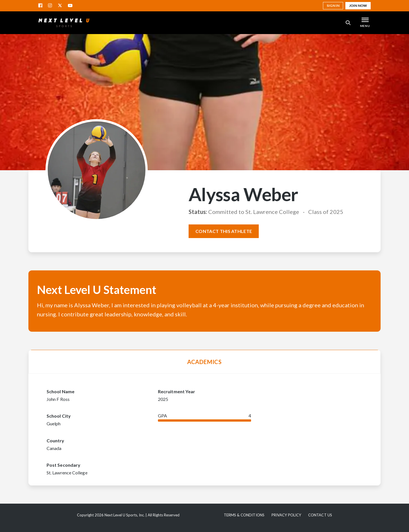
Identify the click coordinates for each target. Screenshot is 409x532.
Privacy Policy (286, 515)
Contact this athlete (224, 231)
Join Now (358, 6)
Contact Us (320, 515)
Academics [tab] (204, 362)
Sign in (333, 6)
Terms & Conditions (244, 515)
